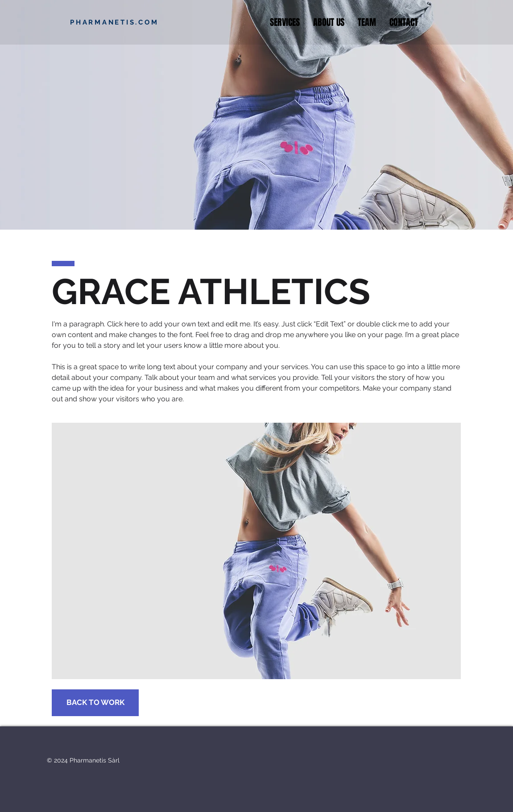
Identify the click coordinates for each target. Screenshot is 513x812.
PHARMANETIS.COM (114, 22)
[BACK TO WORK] (95, 703)
